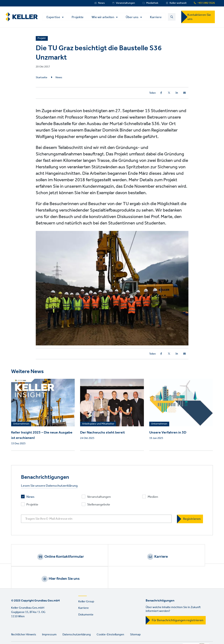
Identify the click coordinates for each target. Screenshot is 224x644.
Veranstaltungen (125, 3)
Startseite (41, 80)
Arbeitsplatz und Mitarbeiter (98, 427)
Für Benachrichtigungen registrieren (178, 603)
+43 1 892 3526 (206, 3)
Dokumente (86, 598)
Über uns (111, 22)
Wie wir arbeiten (82, 22)
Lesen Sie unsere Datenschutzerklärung (49, 488)
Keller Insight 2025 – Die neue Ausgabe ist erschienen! (42, 438)
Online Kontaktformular (49, 559)
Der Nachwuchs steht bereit (102, 435)
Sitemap (135, 618)
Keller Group (86, 585)
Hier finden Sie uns (184, 559)
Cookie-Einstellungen (110, 618)
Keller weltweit (178, 3)
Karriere (134, 22)
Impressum (49, 618)
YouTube (25, 633)
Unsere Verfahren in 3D (168, 435)
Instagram (45, 633)
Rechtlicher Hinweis (24, 618)
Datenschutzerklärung (77, 618)
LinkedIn (15, 633)
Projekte (56, 22)
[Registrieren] (190, 521)
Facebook (35, 633)
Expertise (57, 15)
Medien (153, 499)
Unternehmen (21, 427)
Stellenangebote (99, 507)
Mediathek (152, 3)
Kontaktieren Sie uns (199, 18)
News (101, 3)
